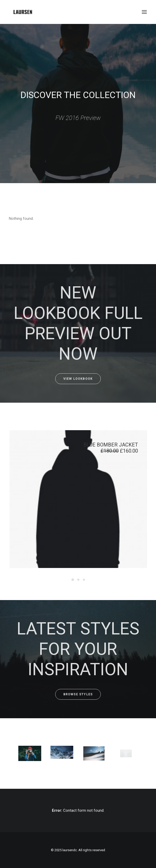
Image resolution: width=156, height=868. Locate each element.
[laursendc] (23, 12)
